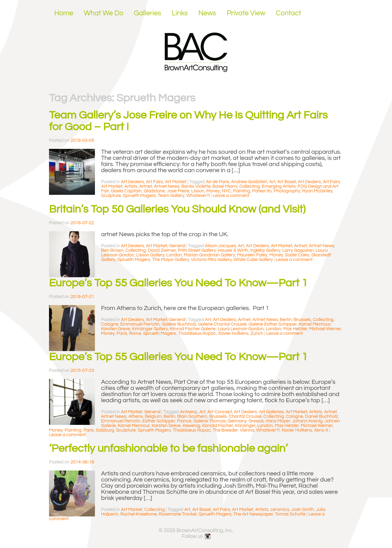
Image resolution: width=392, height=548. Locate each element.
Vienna (247, 430)
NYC (226, 191)
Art (272, 182)
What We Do (104, 13)
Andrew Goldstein (249, 182)
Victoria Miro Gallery (211, 260)
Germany (237, 421)
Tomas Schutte (290, 514)
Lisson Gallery (150, 255)
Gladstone (154, 191)
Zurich (257, 333)
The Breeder (225, 430)
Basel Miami (225, 186)
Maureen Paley (252, 255)
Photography (287, 191)
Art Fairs (154, 182)
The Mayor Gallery (171, 260)
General (177, 246)
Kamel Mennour (315, 324)
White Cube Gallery (253, 260)
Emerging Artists (279, 186)
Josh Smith (303, 510)
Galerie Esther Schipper (273, 324)
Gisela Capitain (126, 191)
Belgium (153, 416)
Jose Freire (178, 191)
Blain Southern (192, 416)
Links (180, 13)
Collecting (249, 186)
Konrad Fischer (217, 426)
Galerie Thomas (209, 421)
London (174, 255)
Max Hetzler (295, 329)
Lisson (198, 191)
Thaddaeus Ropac (197, 333)
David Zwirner (162, 250)
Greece (256, 421)
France (184, 421)
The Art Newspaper (253, 514)
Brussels (302, 320)
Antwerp (189, 412)
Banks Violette (196, 186)
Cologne (110, 324)
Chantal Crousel (245, 416)
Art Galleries (271, 412)
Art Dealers (132, 182)
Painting (241, 191)
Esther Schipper (159, 421)
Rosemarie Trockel (178, 514)
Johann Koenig (307, 421)
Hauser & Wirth (233, 250)
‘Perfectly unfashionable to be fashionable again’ (168, 448)
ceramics (280, 510)
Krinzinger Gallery (150, 329)
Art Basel (287, 182)
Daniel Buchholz (322, 416)
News (207, 13)
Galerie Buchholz (179, 324)
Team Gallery (171, 196)
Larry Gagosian (298, 250)
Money (213, 191)
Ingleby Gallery (265, 250)
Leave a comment (231, 196)
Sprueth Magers (139, 196)
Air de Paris (217, 182)
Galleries (147, 13)
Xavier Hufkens (233, 333)
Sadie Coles (297, 255)
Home (64, 13)
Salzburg (105, 430)
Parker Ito (262, 191)
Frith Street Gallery (197, 250)
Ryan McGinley (317, 191)
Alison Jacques (220, 246)
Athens (136, 416)
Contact (289, 13)
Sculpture (111, 196)
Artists (131, 186)
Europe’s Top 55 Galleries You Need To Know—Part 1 (178, 283)
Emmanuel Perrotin (140, 324)
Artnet (146, 186)
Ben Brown (112, 250)
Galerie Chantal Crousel (222, 324)
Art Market (176, 182)
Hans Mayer (278, 421)
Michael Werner (325, 329)
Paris (122, 333)
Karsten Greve (116, 329)
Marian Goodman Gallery (209, 255)
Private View (246, 13)
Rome (135, 333)
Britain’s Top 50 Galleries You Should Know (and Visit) (177, 209)
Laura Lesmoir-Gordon (241, 329)
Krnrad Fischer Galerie (193, 329)
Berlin (286, 320)
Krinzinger (245, 426)
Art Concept (220, 412)
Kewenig (191, 426)
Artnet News (167, 186)
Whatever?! (198, 196)
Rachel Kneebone (139, 514)
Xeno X (321, 430)
